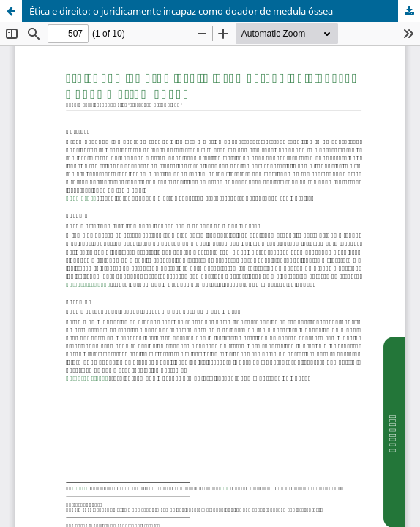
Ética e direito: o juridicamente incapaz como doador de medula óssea (181, 11)
